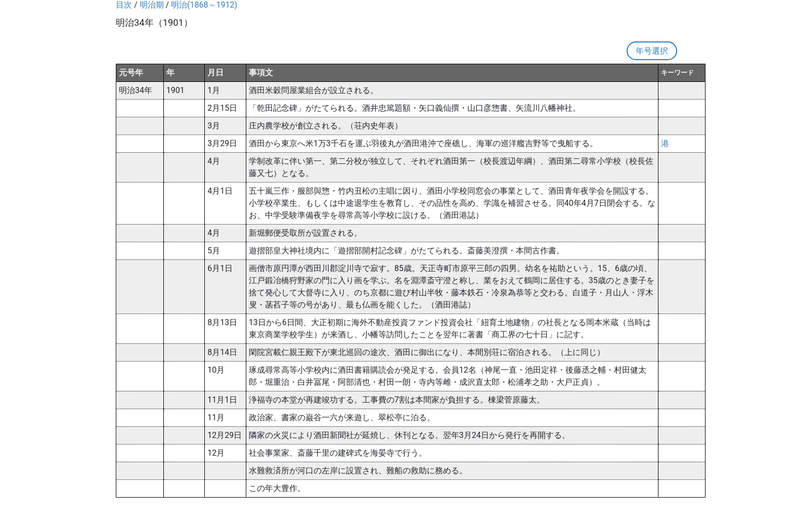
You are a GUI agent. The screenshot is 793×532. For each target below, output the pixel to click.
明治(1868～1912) (204, 5)
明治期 (152, 5)
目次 (124, 5)
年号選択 (652, 51)
